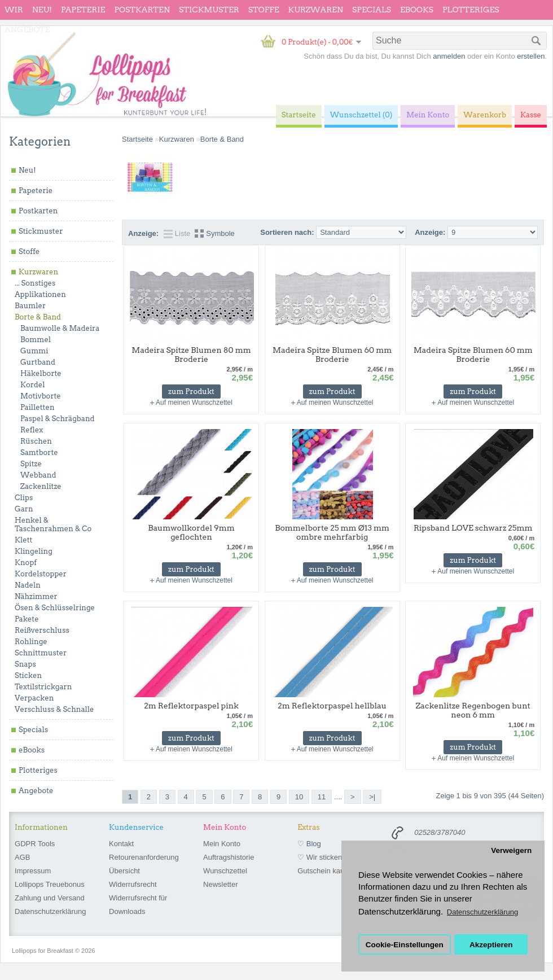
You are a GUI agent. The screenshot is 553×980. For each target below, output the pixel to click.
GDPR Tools (35, 844)
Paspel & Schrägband (58, 419)
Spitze (31, 464)
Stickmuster (209, 10)
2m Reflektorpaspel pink (191, 706)
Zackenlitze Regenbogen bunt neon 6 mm (473, 710)
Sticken (28, 675)
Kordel (33, 385)
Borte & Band (38, 317)
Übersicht (124, 871)
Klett (23, 540)
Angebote (27, 29)
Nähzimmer (36, 596)
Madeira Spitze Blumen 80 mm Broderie (191, 355)
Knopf (26, 563)
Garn (24, 509)
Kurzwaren (316, 10)
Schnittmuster (41, 653)
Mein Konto (222, 844)
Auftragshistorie (229, 857)
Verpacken (34, 698)
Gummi (34, 351)
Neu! (42, 10)
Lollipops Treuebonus (50, 884)
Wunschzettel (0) (361, 115)
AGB (22, 857)
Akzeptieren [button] (491, 945)
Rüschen (36, 441)
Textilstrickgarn (43, 687)
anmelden (449, 56)
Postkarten (142, 10)
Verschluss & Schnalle (54, 709)
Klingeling (34, 551)
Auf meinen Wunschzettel (194, 403)
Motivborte (41, 396)
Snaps (25, 664)
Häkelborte (41, 373)
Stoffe (264, 10)
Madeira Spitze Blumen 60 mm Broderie (332, 355)
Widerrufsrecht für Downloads (138, 905)
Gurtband (38, 362)
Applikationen (40, 294)
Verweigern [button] (511, 850)
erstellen (531, 56)
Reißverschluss (42, 630)
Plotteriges (471, 10)
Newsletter (220, 884)
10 (299, 797)
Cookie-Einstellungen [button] (405, 945)
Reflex (32, 430)
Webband (38, 475)
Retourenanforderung (144, 857)
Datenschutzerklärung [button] (482, 912)
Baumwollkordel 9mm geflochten (191, 532)
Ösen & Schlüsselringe (55, 608)
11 (322, 797)
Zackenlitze (41, 486)
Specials (372, 10)
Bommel (36, 340)
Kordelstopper (41, 574)
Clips (24, 498)
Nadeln (28, 585)
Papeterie (83, 10)
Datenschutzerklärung (50, 911)
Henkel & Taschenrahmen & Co (53, 524)
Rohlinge (31, 642)
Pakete (27, 619)
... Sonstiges (35, 283)
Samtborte (39, 452)
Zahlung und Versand (50, 898)
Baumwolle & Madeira (60, 328)
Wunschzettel (225, 871)
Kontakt (121, 844)
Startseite (137, 139)
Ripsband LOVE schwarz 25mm (473, 528)
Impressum (33, 871)
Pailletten (38, 407)
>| (372, 797)
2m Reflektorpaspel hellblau (332, 706)
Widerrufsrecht (133, 884)
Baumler (30, 306)
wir (14, 10)
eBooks (417, 10)
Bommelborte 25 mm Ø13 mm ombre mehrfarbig (332, 532)
